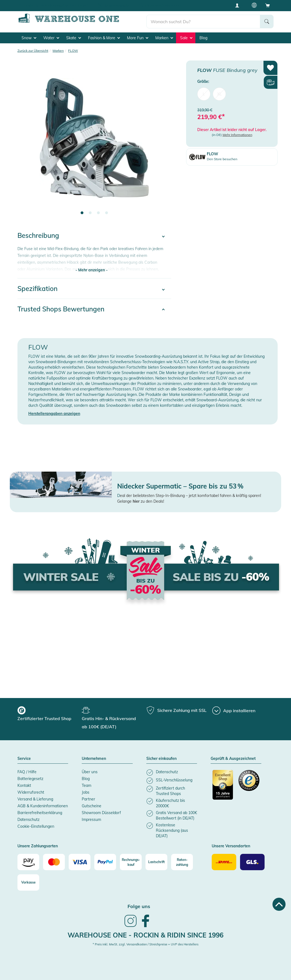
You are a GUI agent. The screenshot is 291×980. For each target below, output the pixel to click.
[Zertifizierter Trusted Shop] (223, 786)
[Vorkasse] (28, 881)
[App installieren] (234, 709)
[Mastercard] (54, 860)
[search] (203, 19)
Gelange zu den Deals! (141, 499)
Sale (186, 36)
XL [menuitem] (219, 92)
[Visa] (80, 860)
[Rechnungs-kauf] (131, 860)
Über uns (90, 770)
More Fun (138, 36)
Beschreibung (38, 233)
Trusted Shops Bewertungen (61, 307)
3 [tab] (98, 211)
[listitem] (172, 771)
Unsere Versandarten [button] (231, 844)
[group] (49, 712)
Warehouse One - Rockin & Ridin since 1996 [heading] (145, 933)
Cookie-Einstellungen (36, 824)
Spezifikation (37, 287)
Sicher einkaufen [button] (161, 757)
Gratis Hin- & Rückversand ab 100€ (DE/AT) (57, 5)
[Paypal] (105, 860)
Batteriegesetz (30, 777)
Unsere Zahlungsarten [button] (38, 844)
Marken (164, 36)
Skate (74, 36)
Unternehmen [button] (94, 757)
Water (51, 36)
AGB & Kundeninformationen (43, 804)
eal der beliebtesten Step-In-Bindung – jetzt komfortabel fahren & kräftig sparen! (190, 494)
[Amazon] (28, 860)
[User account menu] (239, 5)
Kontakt (24, 784)
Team (87, 784)
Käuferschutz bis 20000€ (163, 5)
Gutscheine (92, 804)
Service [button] (24, 757)
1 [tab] (82, 211)
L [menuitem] (204, 92)
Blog (203, 36)
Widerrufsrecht (31, 790)
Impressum (91, 818)
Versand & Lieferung (35, 797)
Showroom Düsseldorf (101, 811)
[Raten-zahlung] (182, 860)
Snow (29, 36)
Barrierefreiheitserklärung (40, 811)
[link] (131, 924)
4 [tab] (107, 211)
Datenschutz (28, 818)
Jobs (86, 790)
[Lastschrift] (156, 860)
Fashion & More (104, 36)
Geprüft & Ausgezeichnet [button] (233, 757)
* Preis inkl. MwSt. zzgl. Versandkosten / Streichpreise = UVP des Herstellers (145, 942)
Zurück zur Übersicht (33, 48)
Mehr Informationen (237, 133)
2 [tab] (90, 211)
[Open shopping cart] (268, 5)
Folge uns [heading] (139, 904)
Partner (88, 797)
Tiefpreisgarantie (117, 5)
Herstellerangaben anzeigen (54, 412)
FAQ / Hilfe (27, 770)
